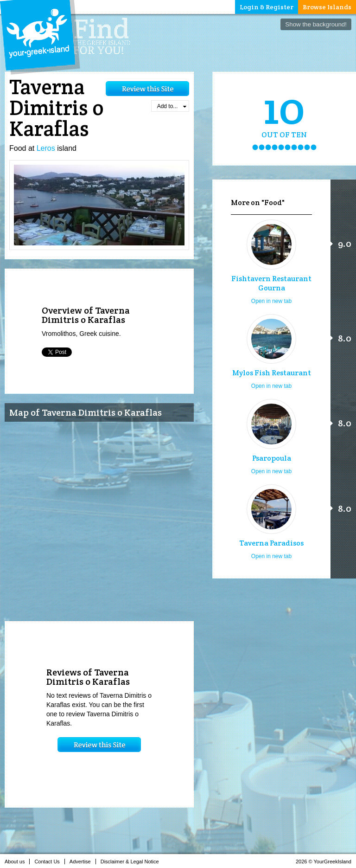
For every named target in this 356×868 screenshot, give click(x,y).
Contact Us (49, 862)
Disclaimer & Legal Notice (132, 862)
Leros (46, 148)
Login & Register (267, 7)
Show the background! (316, 24)
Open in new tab (271, 301)
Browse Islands (327, 7)
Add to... (172, 106)
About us (17, 862)
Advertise (83, 862)
